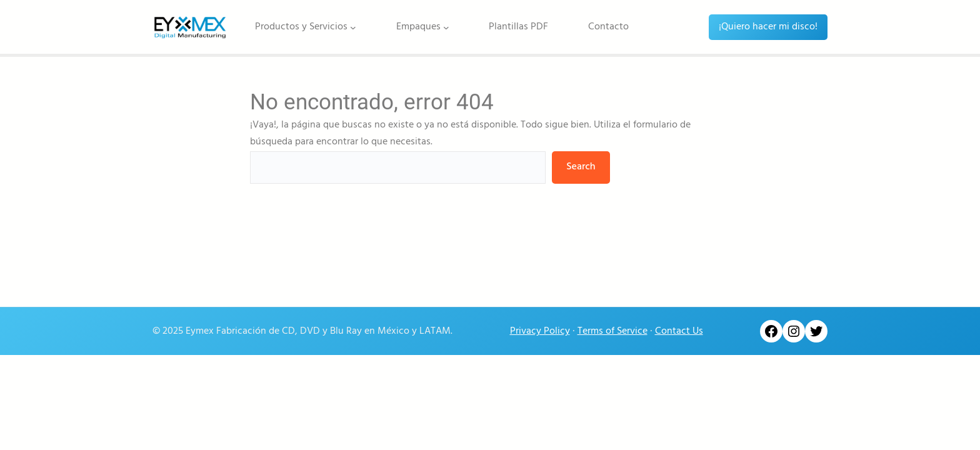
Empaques (418, 27)
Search (581, 167)
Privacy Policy (540, 331)
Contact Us (679, 331)
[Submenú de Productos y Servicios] (353, 27)
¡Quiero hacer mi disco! (768, 27)
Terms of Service (612, 331)
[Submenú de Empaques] (446, 27)
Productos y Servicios (301, 27)
